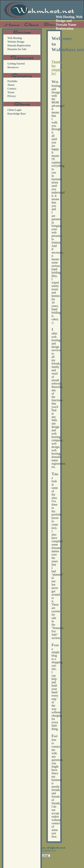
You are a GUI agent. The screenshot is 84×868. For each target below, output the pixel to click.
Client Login (14, 110)
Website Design (16, 42)
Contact (12, 89)
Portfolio (12, 81)
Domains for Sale (17, 49)
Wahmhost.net (49, 851)
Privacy (12, 96)
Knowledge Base (17, 114)
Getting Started (16, 64)
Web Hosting (15, 38)
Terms (11, 92)
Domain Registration (19, 45)
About (11, 85)
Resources (13, 67)
